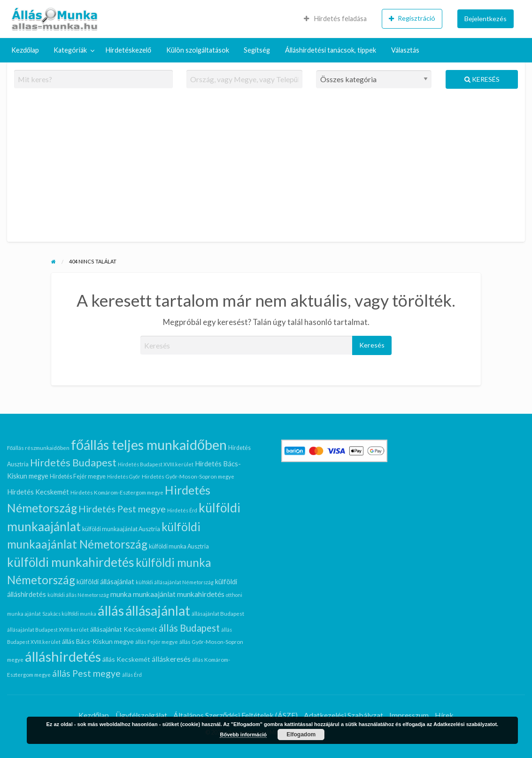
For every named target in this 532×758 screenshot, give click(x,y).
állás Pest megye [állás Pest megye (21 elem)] (86, 673)
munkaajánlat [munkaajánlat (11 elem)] (154, 594)
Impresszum (409, 715)
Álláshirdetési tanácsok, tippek (331, 50)
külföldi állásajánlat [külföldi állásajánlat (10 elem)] (105, 582)
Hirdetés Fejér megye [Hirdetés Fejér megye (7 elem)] (78, 476)
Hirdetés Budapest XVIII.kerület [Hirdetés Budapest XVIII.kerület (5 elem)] (156, 464)
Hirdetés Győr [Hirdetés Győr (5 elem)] (124, 476)
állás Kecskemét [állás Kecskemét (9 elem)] (126, 659)
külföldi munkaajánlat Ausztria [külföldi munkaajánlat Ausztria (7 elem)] (121, 529)
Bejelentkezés (486, 19)
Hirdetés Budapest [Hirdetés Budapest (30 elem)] (73, 463)
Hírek (444, 715)
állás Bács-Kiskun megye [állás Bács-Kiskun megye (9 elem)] (98, 641)
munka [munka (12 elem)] (121, 594)
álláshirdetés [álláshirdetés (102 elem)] (63, 656)
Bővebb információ (243, 735)
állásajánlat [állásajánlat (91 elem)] (158, 611)
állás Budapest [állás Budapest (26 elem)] (189, 628)
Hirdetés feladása (335, 19)
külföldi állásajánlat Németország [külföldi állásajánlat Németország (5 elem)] (175, 582)
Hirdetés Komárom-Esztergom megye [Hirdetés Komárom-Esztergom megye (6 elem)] (117, 492)
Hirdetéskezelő (128, 50)
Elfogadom (301, 735)
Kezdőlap (25, 50)
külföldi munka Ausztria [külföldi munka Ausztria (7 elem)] (179, 546)
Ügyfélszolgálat (141, 715)
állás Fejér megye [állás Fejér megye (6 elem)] (157, 642)
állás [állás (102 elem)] (111, 610)
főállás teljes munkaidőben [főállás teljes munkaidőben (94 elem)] (149, 445)
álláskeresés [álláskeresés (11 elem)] (171, 659)
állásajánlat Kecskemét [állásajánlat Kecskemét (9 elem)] (124, 629)
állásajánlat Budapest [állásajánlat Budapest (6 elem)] (218, 613)
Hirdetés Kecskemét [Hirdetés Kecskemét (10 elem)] (38, 492)
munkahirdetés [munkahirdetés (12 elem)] (201, 594)
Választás (405, 50)
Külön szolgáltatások (198, 50)
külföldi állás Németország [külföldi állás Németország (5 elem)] (78, 595)
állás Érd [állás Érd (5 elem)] (132, 675)
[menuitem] (335, 19)
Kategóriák (70, 50)
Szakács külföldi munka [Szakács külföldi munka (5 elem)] (69, 614)
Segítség (257, 50)
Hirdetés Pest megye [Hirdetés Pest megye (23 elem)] (122, 509)
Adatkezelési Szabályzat (343, 715)
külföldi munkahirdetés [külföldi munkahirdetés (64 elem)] (71, 562)
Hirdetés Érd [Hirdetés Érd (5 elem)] (182, 510)
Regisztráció (412, 18)
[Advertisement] (266, 169)
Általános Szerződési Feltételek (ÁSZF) (236, 715)
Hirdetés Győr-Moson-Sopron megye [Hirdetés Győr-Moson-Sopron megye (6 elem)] (188, 476)
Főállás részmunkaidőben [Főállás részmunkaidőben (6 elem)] (38, 448)
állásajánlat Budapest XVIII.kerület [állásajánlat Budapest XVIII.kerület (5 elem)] (48, 630)
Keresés (482, 79)
